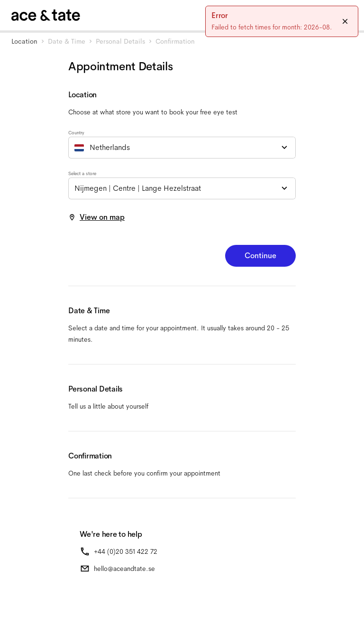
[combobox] (182, 148)
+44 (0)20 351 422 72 (126, 551)
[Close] (345, 21)
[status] (282, 21)
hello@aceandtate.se (124, 569)
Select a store (82, 173)
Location (24, 41)
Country (76, 133)
